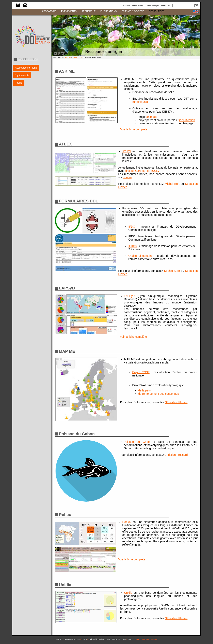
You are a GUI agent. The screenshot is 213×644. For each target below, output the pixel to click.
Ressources (78, 57)
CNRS (84, 639)
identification (187, 120)
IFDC (132, 227)
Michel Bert (172, 184)
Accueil (68, 57)
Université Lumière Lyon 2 (100, 639)
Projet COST (141, 372)
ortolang (128, 177)
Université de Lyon (72, 639)
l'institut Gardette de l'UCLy (142, 171)
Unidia (128, 593)
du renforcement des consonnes (159, 394)
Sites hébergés (153, 5)
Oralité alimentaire (141, 256)
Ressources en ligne (26, 68)
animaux (152, 117)
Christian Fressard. (177, 455)
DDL (130, 639)
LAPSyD (129, 296)
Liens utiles (166, 5)
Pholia (18, 83)
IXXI (124, 639)
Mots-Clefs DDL (139, 5)
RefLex (127, 522)
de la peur (145, 390)
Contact (137, 639)
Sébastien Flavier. (176, 402)
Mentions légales (150, 639)
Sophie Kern (172, 271)
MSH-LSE (116, 639)
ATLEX (127, 151)
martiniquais (140, 102)
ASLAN (59, 639)
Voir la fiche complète (134, 129)
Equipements (22, 75)
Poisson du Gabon (138, 442)
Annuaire (126, 5)
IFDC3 (133, 246)
